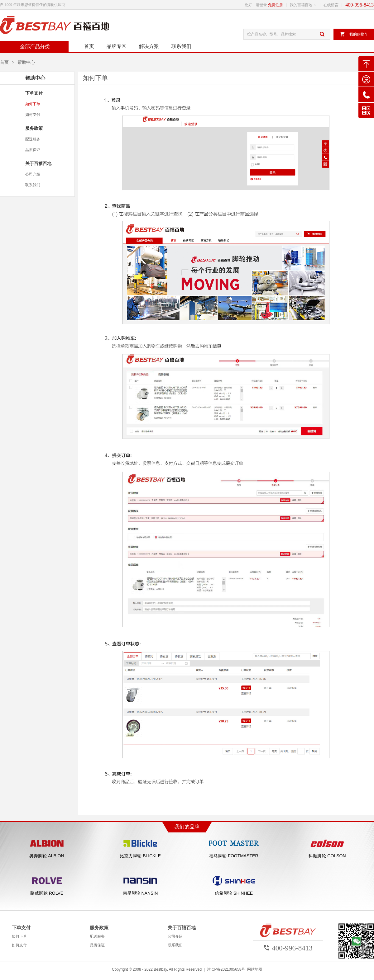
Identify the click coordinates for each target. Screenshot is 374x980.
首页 (89, 46)
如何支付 (33, 115)
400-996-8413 (360, 5)
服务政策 (34, 128)
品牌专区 (117, 46)
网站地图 (255, 969)
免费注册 (276, 5)
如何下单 (33, 104)
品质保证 (33, 150)
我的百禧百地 (301, 5)
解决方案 (149, 46)
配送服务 (33, 139)
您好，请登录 (256, 5)
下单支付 (34, 93)
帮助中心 (26, 62)
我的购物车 (354, 34)
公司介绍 (33, 174)
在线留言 (331, 5)
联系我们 (181, 46)
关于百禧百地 (38, 163)
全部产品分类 (34, 47)
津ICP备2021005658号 (226, 969)
